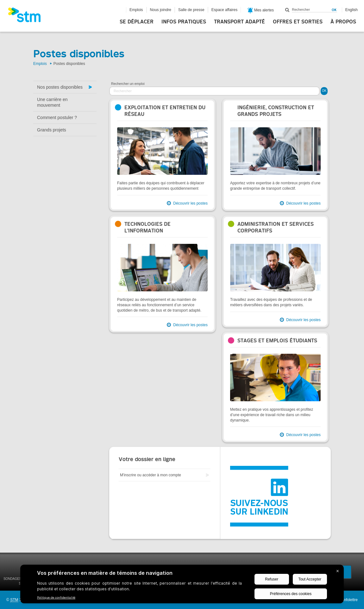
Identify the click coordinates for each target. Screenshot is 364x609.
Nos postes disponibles (60, 87)
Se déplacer (137, 22)
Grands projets (52, 130)
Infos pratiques (184, 22)
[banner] (28, 17)
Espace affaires (225, 10)
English (351, 10)
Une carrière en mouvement (52, 102)
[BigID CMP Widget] (182, 586)
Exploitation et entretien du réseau (165, 111)
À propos (343, 22)
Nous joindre (161, 10)
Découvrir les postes (190, 203)
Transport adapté (239, 22)
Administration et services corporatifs (276, 227)
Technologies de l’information (147, 227)
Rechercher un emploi (128, 84)
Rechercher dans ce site (287, 10)
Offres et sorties (298, 22)
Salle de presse (191, 10)
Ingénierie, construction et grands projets (276, 111)
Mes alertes (261, 10)
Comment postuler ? (57, 117)
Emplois (136, 10)
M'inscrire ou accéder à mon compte (151, 475)
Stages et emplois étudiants (277, 341)
